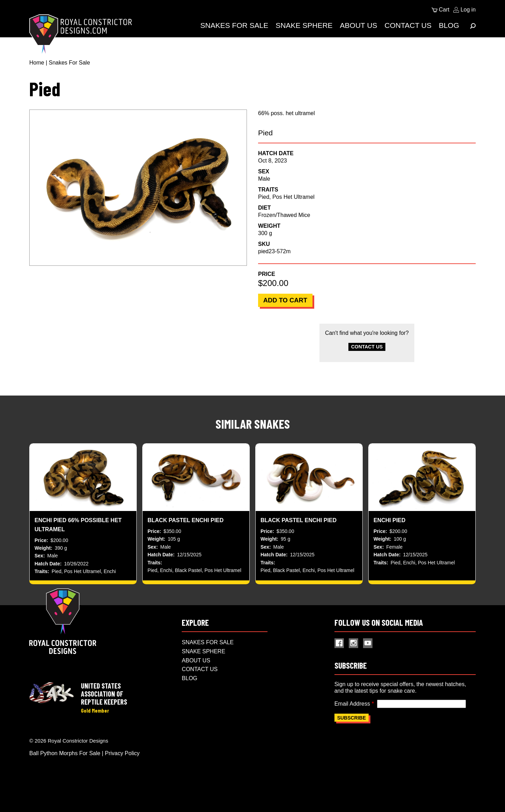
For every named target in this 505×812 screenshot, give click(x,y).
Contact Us (408, 25)
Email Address (352, 724)
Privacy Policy (122, 774)
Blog (449, 25)
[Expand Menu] (473, 26)
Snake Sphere (304, 25)
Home (37, 63)
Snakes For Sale (234, 25)
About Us (359, 25)
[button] (138, 188)
